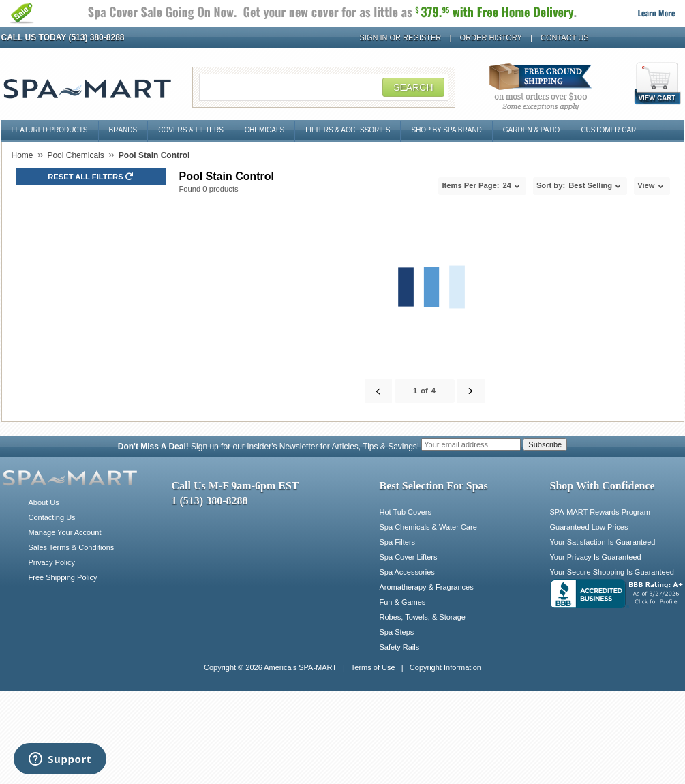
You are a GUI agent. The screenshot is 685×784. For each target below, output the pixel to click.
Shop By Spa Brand (446, 130)
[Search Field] (324, 87)
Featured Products (50, 130)
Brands (123, 130)
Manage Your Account (65, 532)
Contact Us (565, 37)
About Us (44, 502)
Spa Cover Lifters (409, 557)
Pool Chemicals (75, 155)
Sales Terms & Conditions (72, 547)
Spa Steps (397, 632)
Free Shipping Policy (63, 577)
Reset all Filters (90, 177)
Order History (491, 37)
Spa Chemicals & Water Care (428, 527)
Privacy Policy (52, 562)
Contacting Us (52, 517)
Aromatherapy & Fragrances (427, 587)
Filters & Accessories (348, 130)
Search (413, 87)
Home (22, 155)
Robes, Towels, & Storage (423, 617)
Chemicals (264, 130)
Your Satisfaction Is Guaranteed (603, 542)
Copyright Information (445, 667)
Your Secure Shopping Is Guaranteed (612, 572)
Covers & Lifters (191, 130)
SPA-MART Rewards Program (600, 512)
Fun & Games (403, 602)
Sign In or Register (401, 37)
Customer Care (611, 130)
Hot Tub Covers (406, 512)
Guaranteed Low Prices (589, 527)
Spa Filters (398, 542)
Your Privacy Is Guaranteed (596, 557)
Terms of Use (373, 667)
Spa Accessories (407, 572)
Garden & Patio (532, 130)
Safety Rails (400, 647)
